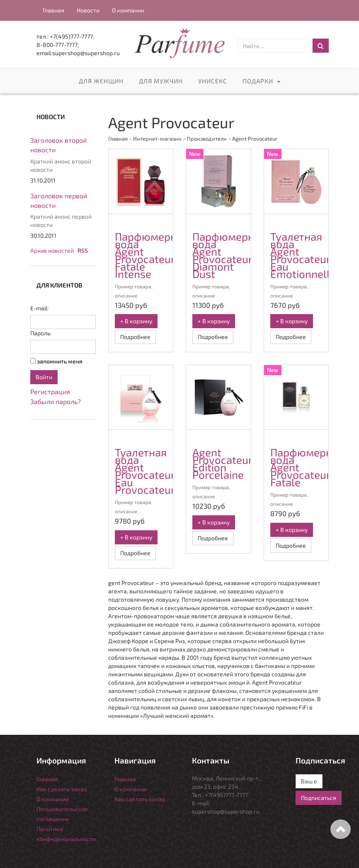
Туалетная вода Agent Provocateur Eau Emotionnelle (303, 255)
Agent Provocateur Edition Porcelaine (222, 463)
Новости (88, 10)
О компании (128, 10)
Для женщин (101, 81)
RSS (83, 250)
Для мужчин (161, 81)
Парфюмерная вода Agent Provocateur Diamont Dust (229, 255)
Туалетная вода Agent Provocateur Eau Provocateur (145, 471)
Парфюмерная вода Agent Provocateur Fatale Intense (152, 255)
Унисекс (213, 81)
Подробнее (135, 337)
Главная (53, 10)
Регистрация (50, 391)
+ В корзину (136, 321)
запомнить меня (60, 361)
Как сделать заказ (62, 789)
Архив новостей (52, 250)
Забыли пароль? (56, 401)
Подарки (258, 81)
